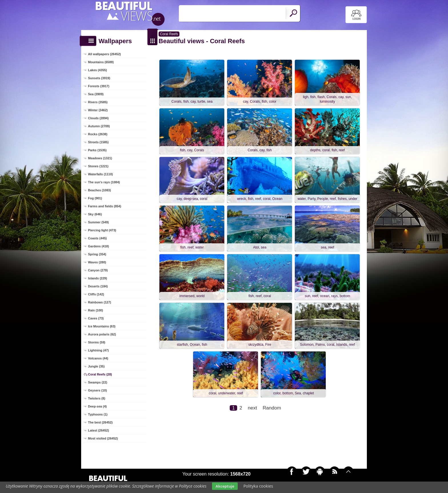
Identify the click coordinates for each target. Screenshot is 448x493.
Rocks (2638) (98, 134)
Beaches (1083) (99, 190)
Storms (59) (97, 342)
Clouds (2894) (98, 118)
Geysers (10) (97, 390)
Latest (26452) (98, 430)
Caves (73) (96, 318)
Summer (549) (98, 222)
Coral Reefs (169, 34)
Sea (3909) (96, 94)
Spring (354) (97, 254)
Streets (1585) (98, 142)
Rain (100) (96, 310)
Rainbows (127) (100, 302)
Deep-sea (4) (97, 406)
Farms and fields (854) (105, 206)
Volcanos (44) (98, 358)
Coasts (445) (97, 238)
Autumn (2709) (99, 126)
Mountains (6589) (101, 62)
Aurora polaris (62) (102, 334)
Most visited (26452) (103, 438)
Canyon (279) (98, 270)
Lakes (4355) (97, 70)
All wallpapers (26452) (104, 54)
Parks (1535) (97, 150)
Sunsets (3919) (99, 78)
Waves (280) (97, 262)
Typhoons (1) (98, 414)
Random (272, 408)
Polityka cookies (258, 486)
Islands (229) (98, 278)
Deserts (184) (98, 286)
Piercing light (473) (102, 230)
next (252, 408)
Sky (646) (95, 214)
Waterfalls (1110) (100, 174)
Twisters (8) (97, 398)
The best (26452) (100, 422)
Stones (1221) (98, 166)
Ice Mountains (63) (102, 326)
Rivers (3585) (98, 102)
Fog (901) (95, 198)
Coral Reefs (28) (100, 374)
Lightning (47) (98, 350)
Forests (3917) (99, 86)
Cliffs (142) (96, 294)
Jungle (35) (96, 366)
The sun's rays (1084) (104, 182)
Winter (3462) (98, 110)
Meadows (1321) (100, 158)
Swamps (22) (98, 382)
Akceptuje (225, 486)
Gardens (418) (98, 246)
